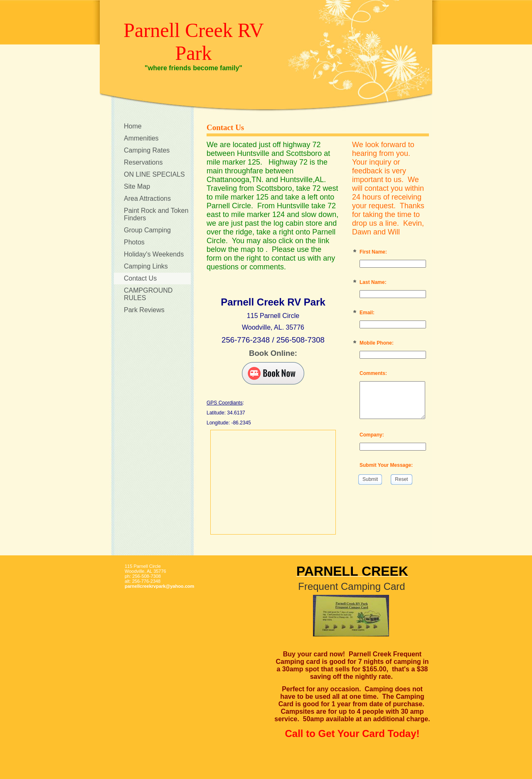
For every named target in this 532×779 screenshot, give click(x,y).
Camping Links (146, 266)
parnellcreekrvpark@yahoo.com (159, 586)
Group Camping (147, 230)
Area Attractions (147, 198)
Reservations (143, 162)
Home (133, 126)
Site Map (137, 186)
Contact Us (140, 278)
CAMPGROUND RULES (148, 294)
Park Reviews (144, 310)
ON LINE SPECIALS (154, 174)
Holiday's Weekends (154, 254)
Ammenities (141, 138)
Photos (134, 242)
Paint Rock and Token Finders (156, 214)
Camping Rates (147, 150)
